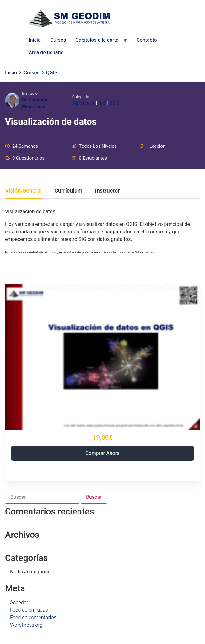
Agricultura (84, 103)
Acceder (19, 602)
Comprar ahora (102, 453)
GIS (102, 103)
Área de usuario (46, 53)
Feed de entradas (29, 610)
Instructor (30, 93)
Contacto (147, 40)
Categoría (81, 97)
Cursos (58, 40)
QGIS (114, 103)
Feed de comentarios (33, 617)
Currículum (68, 191)
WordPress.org (26, 625)
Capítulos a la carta (97, 40)
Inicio (35, 40)
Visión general (23, 191)
